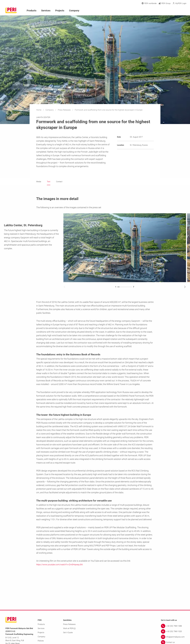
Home (39, 110)
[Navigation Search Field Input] (172, 10)
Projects (58, 10)
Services (45, 10)
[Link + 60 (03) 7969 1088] (173, 626)
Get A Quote (68, 633)
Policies (41, 641)
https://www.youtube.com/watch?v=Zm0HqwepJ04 (61, 565)
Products (31, 10)
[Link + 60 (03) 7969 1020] (173, 632)
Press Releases (64, 110)
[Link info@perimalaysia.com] (173, 637)
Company (50, 110)
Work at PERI (69, 629)
